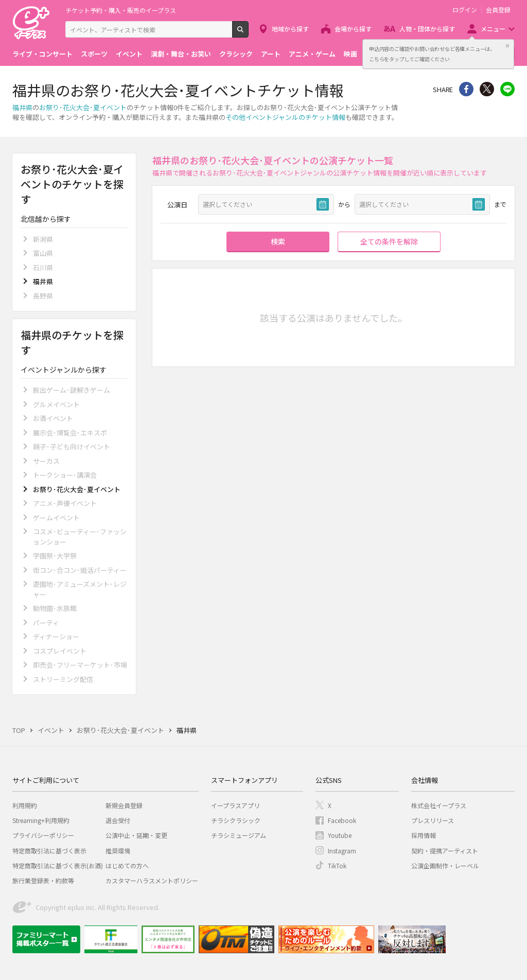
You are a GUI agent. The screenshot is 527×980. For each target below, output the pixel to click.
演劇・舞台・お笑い (181, 54)
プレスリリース (433, 820)
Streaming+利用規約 (41, 820)
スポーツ (94, 54)
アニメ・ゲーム (312, 54)
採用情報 (424, 835)
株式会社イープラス (439, 805)
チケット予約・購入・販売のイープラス (121, 10)
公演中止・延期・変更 (136, 835)
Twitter (487, 89)
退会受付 (118, 820)
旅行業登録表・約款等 (43, 880)
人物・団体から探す (427, 29)
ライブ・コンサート (42, 54)
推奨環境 (118, 851)
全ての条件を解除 (389, 241)
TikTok (337, 865)
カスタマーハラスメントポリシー (152, 880)
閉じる (507, 46)
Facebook (342, 820)
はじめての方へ (127, 865)
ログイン (465, 10)
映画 (350, 54)
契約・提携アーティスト (445, 851)
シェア (466, 89)
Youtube (340, 835)
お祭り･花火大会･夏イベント (83, 107)
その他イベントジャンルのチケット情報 (285, 117)
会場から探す (353, 29)
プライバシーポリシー (43, 835)
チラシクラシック (236, 820)
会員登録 (498, 10)
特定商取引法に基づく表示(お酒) (58, 865)
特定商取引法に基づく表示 (49, 851)
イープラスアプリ (235, 805)
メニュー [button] (493, 29)
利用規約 (25, 805)
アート (271, 54)
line (507, 89)
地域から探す (290, 29)
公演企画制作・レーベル (445, 865)
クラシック (236, 54)
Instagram (342, 851)
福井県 (22, 107)
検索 (248, 33)
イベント (129, 54)
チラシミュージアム (239, 835)
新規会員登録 (124, 805)
